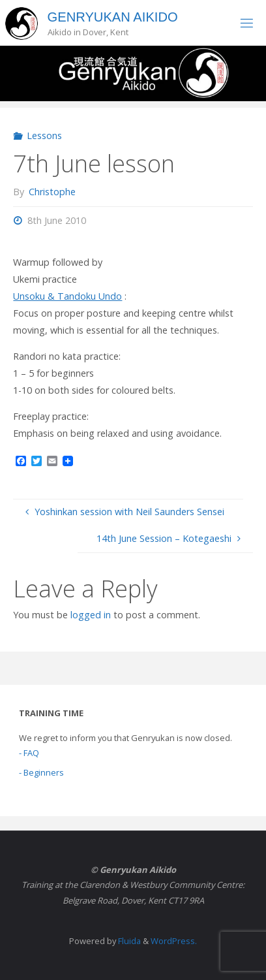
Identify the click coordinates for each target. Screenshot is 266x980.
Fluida (128, 941)
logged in (91, 615)
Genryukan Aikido (113, 17)
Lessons (44, 135)
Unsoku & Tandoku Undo (67, 296)
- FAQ (29, 753)
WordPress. (174, 941)
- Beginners (41, 772)
